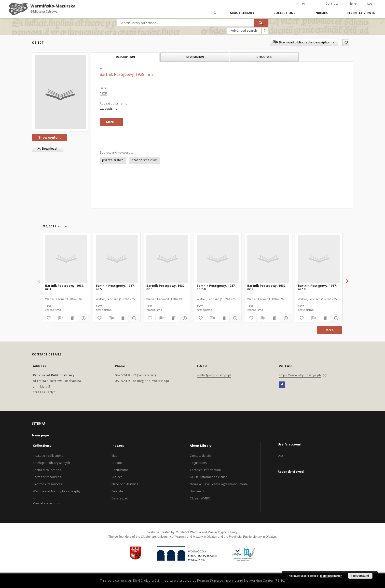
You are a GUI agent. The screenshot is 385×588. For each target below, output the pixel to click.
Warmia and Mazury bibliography (57, 491)
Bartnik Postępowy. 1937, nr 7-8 (216, 287)
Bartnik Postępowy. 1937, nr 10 (317, 287)
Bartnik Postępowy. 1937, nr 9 (267, 287)
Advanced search (244, 30)
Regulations (198, 463)
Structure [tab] (264, 57)
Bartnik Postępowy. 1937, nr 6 (166, 287)
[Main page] (215, 13)
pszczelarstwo (113, 160)
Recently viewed (361, 13)
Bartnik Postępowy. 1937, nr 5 (115, 287)
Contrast (332, 4)
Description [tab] (125, 57)
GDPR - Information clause (208, 477)
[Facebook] (282, 385)
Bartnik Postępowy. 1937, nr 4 (65, 287)
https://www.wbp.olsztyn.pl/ (300, 375)
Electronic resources (47, 484)
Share (353, 4)
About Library (242, 13)
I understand (360, 576)
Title (115, 456)
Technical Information (205, 470)
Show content (50, 137)
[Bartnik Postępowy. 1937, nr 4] (66, 259)
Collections (284, 13)
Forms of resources (47, 477)
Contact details (200, 456)
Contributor (120, 470)
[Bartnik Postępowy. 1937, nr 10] (319, 259)
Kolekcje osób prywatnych (52, 463)
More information (331, 576)
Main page (41, 435)
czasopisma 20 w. (145, 160)
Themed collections (47, 470)
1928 (103, 93)
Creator (117, 463)
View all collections (46, 503)
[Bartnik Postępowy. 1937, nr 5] (117, 259)
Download (46, 149)
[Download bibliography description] (60, 318)
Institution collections (48, 456)
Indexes (321, 13)
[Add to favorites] (346, 43)
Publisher (118, 491)
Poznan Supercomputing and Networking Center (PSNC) (241, 581)
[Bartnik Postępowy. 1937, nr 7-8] (218, 259)
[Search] (261, 23)
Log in (282, 455)
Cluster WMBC (200, 498)
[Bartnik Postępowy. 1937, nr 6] (167, 259)
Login (371, 4)
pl (304, 4)
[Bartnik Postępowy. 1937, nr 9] (268, 259)
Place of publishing (125, 484)
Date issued (120, 498)
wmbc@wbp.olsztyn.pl (214, 375)
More (330, 330)
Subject (117, 477)
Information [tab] (195, 57)
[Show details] (83, 318)
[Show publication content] (72, 318)
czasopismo (109, 109)
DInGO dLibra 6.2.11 (149, 581)
